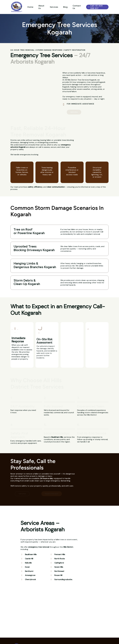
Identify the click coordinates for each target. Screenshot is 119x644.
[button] (74, 112)
